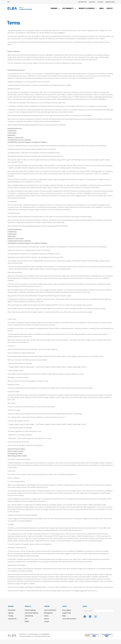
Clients (46, 616)
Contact (110, 9)
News (102, 9)
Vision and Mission (50, 610)
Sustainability (69, 9)
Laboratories (110, 2)
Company (55, 9)
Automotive (82, 2)
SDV (26, 619)
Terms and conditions (69, 619)
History (46, 619)
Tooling (100, 2)
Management (48, 613)
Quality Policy (67, 613)
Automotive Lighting (31, 613)
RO (8, 2)
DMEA (27, 621)
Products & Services (88, 9)
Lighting (92, 2)
